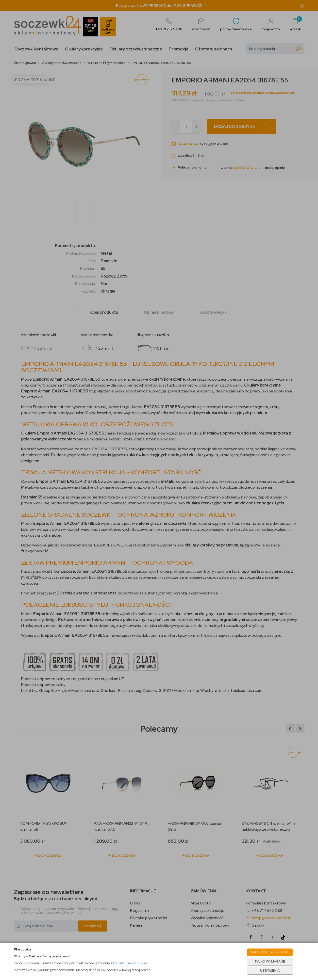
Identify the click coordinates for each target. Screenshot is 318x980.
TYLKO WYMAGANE (270, 961)
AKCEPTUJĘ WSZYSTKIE (270, 952)
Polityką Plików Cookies (130, 963)
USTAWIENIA (270, 971)
